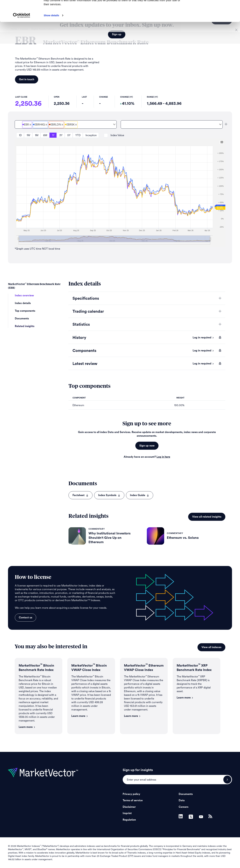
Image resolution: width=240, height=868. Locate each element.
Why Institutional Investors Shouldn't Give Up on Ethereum (109, 538)
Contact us (25, 618)
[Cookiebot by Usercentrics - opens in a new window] (22, 35)
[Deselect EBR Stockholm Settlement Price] (76, 125)
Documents (22, 319)
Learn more (27, 727)
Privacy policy (131, 794)
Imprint (127, 813)
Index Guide (140, 495)
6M (45, 135)
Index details (23, 303)
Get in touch (27, 79)
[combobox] (66, 124)
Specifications (86, 299)
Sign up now (147, 446)
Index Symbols (109, 495)
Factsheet (80, 495)
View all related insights (207, 517)
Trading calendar (88, 312)
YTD (78, 135)
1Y (53, 135)
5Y (69, 135)
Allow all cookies (212, 8)
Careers (183, 807)
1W (28, 135)
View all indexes (211, 647)
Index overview (24, 296)
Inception (91, 135)
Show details (51, 35)
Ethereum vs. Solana (183, 538)
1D (20, 135)
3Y (61, 135)
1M (37, 135)
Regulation (129, 820)
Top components (25, 311)
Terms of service (133, 800)
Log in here (163, 457)
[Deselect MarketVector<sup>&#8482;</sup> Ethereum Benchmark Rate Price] (30, 125)
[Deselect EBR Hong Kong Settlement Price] (46, 125)
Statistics (81, 325)
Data (182, 800)
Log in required (203, 338)
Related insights (25, 326)
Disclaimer (129, 807)
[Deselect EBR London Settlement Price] (62, 125)
